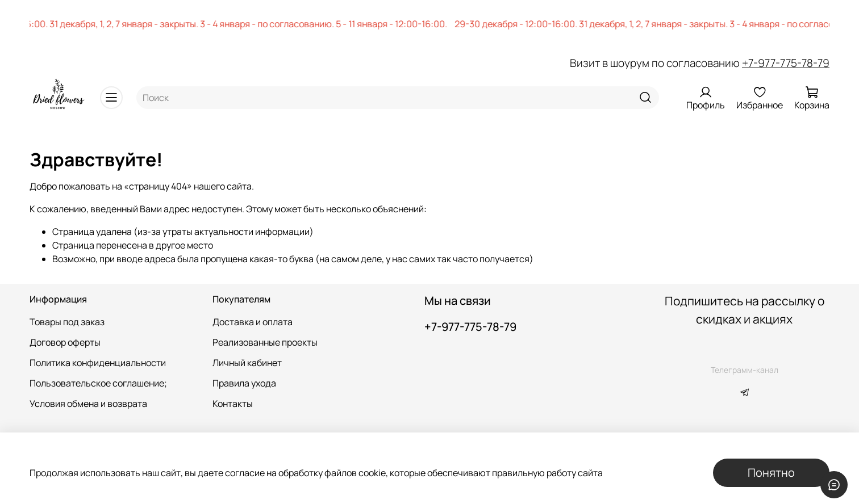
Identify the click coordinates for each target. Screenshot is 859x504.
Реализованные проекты (265, 342)
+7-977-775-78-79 (786, 63)
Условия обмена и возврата (88, 404)
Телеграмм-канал (745, 370)
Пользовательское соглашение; (98, 383)
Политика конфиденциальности (98, 363)
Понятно (771, 472)
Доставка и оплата (253, 322)
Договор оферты (65, 342)
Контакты (233, 404)
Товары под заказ (67, 322)
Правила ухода (244, 383)
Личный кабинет (247, 363)
